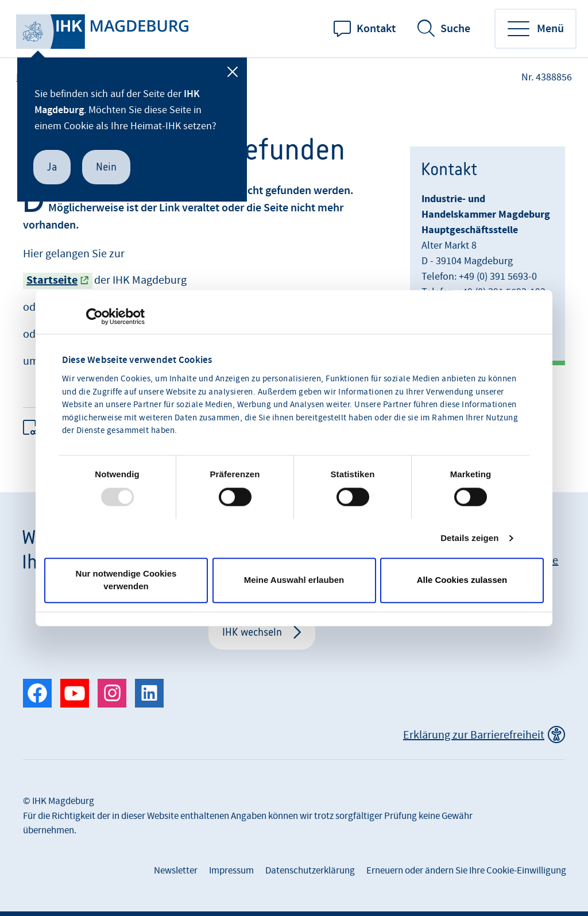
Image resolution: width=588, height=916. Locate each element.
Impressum (231, 871)
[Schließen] (233, 72)
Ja (52, 167)
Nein (106, 167)
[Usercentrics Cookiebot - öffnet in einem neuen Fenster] (94, 316)
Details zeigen (469, 538)
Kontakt (376, 29)
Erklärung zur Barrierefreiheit (474, 735)
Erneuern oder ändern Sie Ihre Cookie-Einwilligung (466, 871)
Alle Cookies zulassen (462, 580)
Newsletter (176, 871)
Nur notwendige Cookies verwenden (126, 580)
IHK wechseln (252, 632)
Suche (455, 29)
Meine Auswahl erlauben (294, 580)
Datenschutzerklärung (310, 871)
